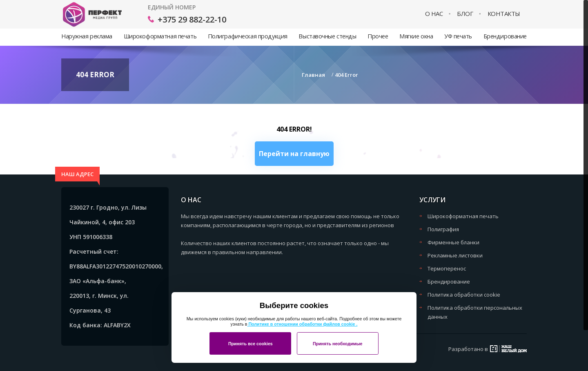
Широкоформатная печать (160, 36)
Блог (465, 14)
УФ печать (458, 36)
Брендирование (505, 36)
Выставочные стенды (327, 36)
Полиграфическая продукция (248, 36)
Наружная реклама (87, 36)
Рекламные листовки (455, 255)
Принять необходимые (338, 344)
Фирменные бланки (453, 242)
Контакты (504, 14)
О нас (434, 14)
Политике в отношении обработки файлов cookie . (302, 324)
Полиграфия (443, 229)
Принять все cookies (251, 344)
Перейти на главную (294, 154)
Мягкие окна (416, 36)
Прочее (378, 36)
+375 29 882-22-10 (192, 19)
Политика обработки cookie (464, 295)
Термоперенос (447, 268)
